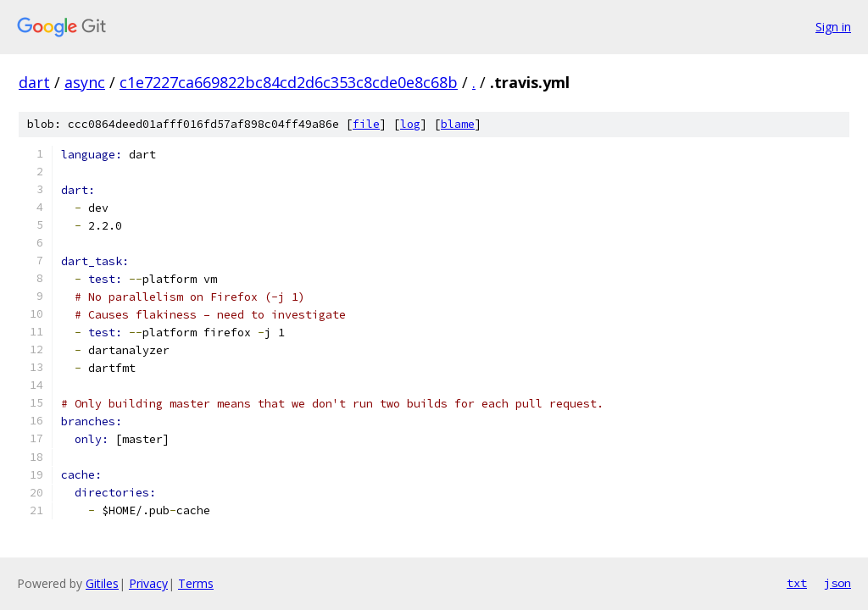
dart (34, 82)
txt (797, 583)
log (410, 124)
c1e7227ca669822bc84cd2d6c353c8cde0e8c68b (289, 82)
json (837, 583)
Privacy (148, 583)
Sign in (833, 27)
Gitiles (102, 583)
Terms (196, 583)
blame (458, 124)
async (85, 82)
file (366, 124)
